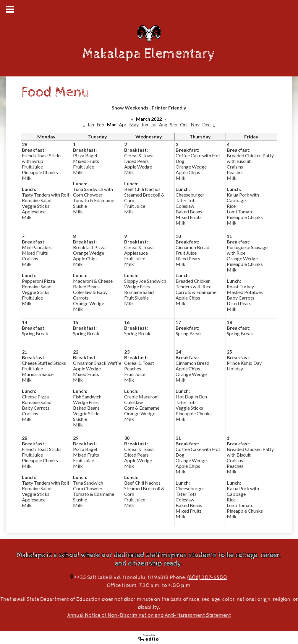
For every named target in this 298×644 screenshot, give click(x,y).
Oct (184, 124)
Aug (163, 124)
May (134, 124)
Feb (101, 124)
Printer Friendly (169, 108)
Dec (206, 124)
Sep (174, 124)
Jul (154, 124)
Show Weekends (130, 108)
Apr (123, 124)
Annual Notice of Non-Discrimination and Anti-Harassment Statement (149, 615)
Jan (91, 124)
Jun (145, 124)
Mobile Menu (10, 9)
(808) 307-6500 (207, 577)
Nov (195, 124)
